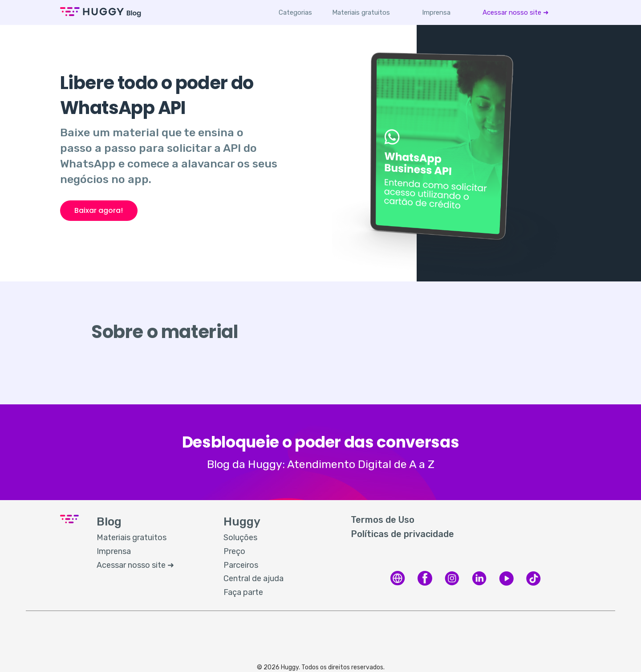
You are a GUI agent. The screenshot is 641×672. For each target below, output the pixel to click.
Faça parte (243, 592)
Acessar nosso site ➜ (516, 12)
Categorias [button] (295, 12)
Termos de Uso (383, 520)
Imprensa (436, 12)
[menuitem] (361, 12)
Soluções (240, 538)
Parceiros (241, 565)
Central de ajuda (254, 578)
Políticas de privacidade (402, 534)
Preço (234, 551)
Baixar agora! (99, 210)
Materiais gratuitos (361, 12)
